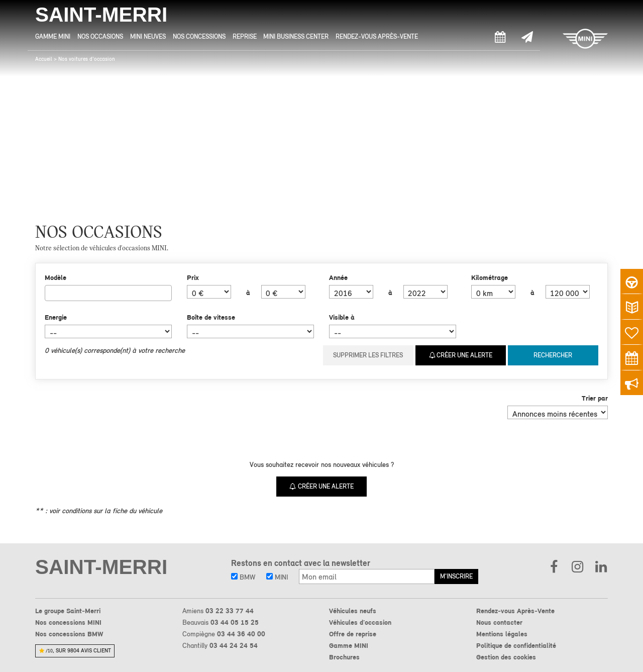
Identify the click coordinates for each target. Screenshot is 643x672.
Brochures (344, 657)
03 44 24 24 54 (234, 645)
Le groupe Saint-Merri (68, 611)
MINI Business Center (296, 36)
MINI (277, 577)
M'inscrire (456, 576)
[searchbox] (50, 293)
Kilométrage (490, 277)
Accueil (44, 59)
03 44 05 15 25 (235, 622)
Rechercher (553, 355)
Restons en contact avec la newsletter (301, 563)
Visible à (342, 317)
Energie (56, 317)
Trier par (595, 398)
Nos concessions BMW (69, 634)
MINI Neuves (148, 36)
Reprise (245, 36)
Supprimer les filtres (368, 355)
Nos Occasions (100, 36)
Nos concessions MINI (68, 622)
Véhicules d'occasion (360, 622)
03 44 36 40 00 (241, 634)
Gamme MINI (53, 36)
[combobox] (108, 293)
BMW (243, 577)
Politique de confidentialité (516, 645)
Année (338, 277)
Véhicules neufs (353, 611)
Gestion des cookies (506, 657)
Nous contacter (499, 622)
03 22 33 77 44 (230, 611)
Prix (193, 277)
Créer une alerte (461, 355)
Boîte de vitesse (211, 317)
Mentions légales (502, 634)
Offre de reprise (353, 634)
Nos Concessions (199, 36)
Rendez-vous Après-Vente (377, 36)
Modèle (56, 277)
